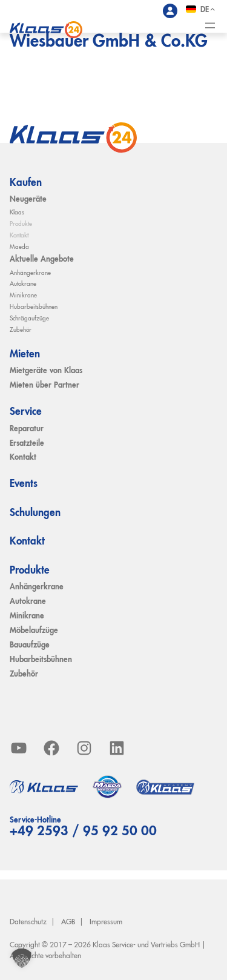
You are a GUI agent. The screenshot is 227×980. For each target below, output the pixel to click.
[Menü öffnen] (210, 25)
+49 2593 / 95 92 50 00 (83, 832)
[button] (22, 958)
